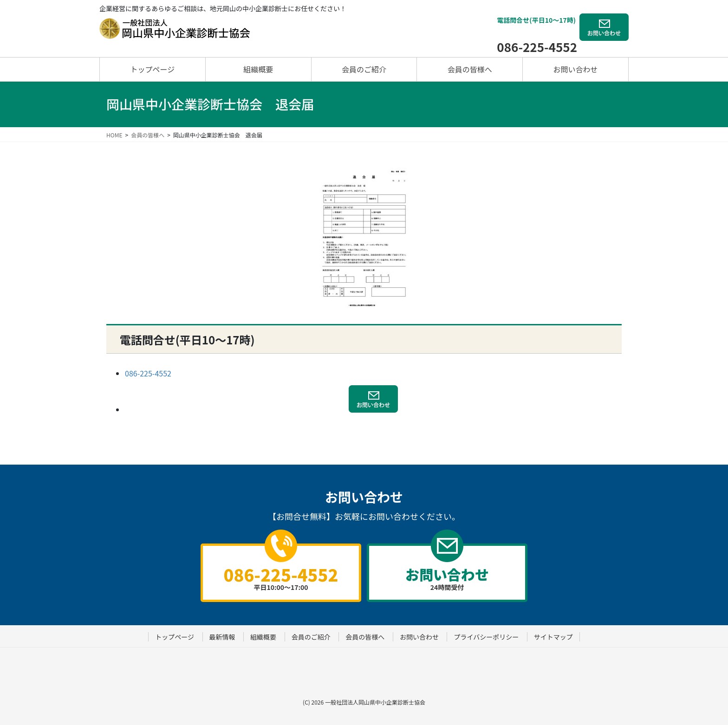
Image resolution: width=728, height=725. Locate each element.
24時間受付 (447, 578)
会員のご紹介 (311, 637)
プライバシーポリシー (486, 637)
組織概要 (263, 637)
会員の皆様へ (365, 637)
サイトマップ (553, 637)
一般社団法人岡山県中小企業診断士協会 (375, 702)
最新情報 (222, 637)
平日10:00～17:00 (281, 577)
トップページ (175, 637)
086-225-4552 (537, 47)
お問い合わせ (419, 637)
